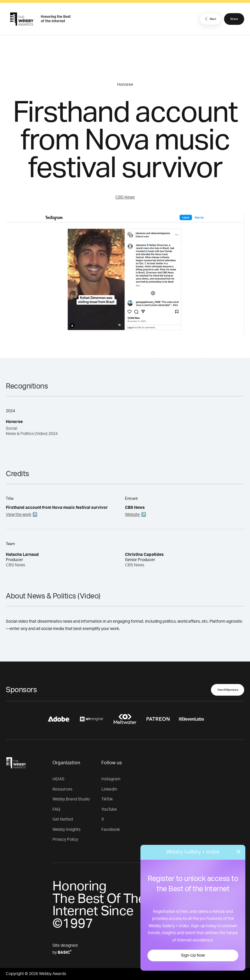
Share (234, 19)
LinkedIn (109, 789)
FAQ (56, 810)
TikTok (107, 799)
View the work (19, 515)
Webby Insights (66, 830)
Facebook (111, 830)
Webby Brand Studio (71, 799)
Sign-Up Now (193, 955)
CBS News (125, 197)
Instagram (111, 779)
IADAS (58, 779)
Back (210, 19)
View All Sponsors (228, 690)
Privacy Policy (65, 840)
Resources (62, 789)
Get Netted (63, 819)
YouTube (109, 810)
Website (132, 515)
